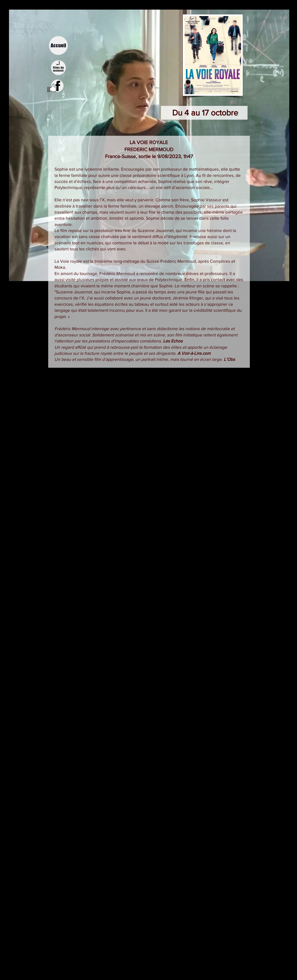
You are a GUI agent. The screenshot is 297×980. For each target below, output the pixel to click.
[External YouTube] (148, 489)
